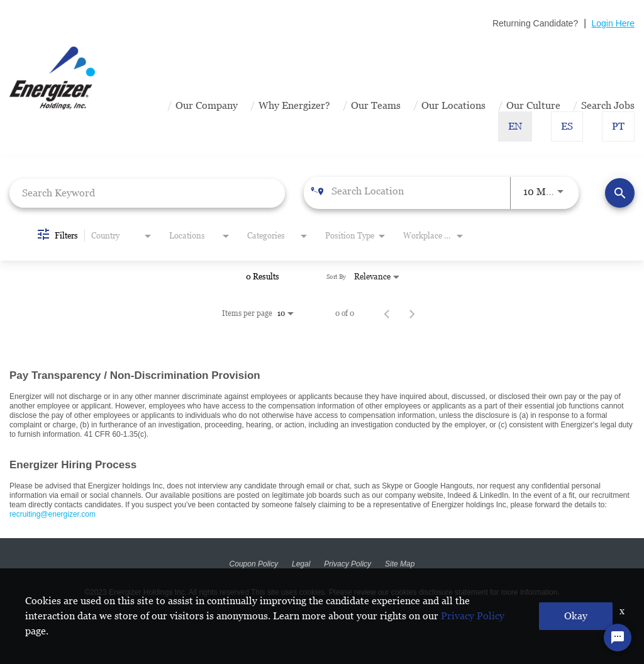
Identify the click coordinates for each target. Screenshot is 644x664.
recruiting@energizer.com (53, 514)
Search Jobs (608, 105)
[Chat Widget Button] (618, 638)
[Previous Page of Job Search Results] (387, 313)
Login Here (613, 23)
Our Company (207, 105)
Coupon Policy (254, 564)
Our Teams (376, 105)
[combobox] (147, 193)
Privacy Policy (347, 564)
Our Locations (453, 105)
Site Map (400, 564)
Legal (301, 564)
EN (515, 126)
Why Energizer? (294, 105)
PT (618, 126)
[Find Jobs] (620, 193)
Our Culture (533, 105)
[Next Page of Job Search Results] (412, 313)
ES (567, 126)
